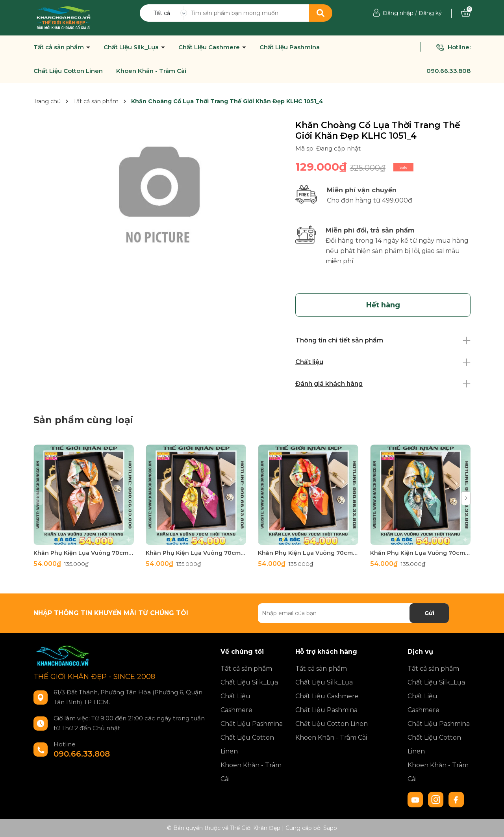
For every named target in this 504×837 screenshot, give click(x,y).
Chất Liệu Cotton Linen (68, 71)
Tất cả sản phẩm (59, 47)
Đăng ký (430, 13)
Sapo (330, 828)
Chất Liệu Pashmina (290, 47)
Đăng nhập (398, 13)
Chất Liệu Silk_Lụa (132, 47)
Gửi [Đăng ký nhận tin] (429, 613)
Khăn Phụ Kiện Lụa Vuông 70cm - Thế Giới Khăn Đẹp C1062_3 (196, 553)
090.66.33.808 (448, 71)
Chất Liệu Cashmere (210, 47)
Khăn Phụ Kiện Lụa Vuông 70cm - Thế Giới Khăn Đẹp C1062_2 (308, 553)
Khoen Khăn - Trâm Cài (151, 71)
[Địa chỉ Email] (353, 613)
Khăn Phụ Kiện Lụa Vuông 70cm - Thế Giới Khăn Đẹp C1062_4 (84, 553)
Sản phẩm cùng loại (83, 420)
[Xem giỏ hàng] (466, 13)
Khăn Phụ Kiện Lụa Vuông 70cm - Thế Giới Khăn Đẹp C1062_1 (420, 553)
